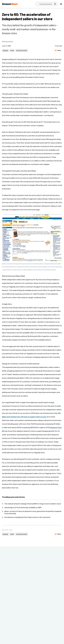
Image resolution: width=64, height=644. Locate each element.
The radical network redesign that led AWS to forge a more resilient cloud (33, 504)
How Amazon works (22, 50)
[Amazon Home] (10, 4)
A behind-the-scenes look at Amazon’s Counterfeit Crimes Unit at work (45, 580)
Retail (12, 50)
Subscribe (55, 640)
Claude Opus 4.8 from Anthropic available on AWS (23, 507)
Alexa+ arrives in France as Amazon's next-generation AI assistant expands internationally (33, 512)
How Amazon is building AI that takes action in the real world (27, 517)
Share (58, 50)
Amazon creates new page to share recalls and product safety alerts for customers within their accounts (15, 581)
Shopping (5, 50)
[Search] (46, 4)
